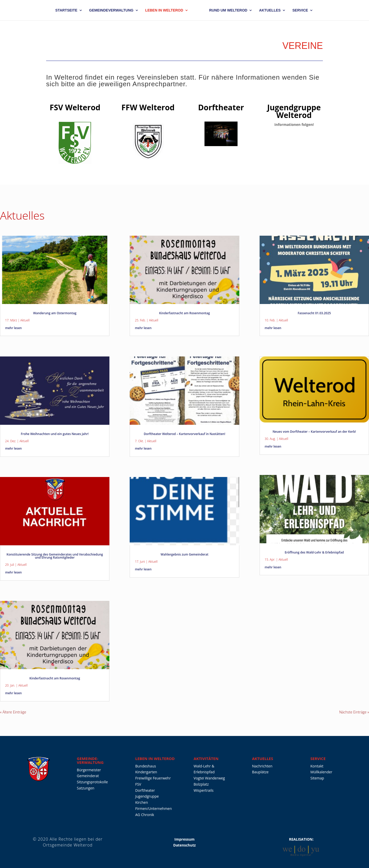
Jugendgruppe (147, 796)
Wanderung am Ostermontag (55, 313)
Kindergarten (146, 772)
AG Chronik (145, 815)
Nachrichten (262, 766)
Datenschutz (184, 845)
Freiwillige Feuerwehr (153, 778)
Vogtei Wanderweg (209, 778)
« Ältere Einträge (13, 712)
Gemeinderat (88, 776)
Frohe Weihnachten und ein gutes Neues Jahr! (55, 434)
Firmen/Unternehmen (154, 809)
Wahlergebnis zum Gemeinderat (185, 554)
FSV (138, 784)
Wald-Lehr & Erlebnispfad (204, 769)
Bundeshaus (146, 766)
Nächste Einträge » (354, 712)
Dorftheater (221, 107)
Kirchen (142, 802)
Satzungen (86, 788)
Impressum (185, 839)
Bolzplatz (201, 784)
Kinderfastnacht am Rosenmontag (55, 678)
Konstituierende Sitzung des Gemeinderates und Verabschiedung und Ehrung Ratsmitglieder (55, 556)
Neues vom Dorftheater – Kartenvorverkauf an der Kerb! (314, 432)
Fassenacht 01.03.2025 (314, 313)
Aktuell (25, 320)
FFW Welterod (148, 107)
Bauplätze (260, 772)
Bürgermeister (89, 770)
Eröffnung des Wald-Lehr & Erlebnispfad (314, 552)
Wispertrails (204, 790)
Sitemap (317, 778)
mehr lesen (13, 328)
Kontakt (317, 766)
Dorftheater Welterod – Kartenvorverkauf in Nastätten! (184, 434)
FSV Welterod (75, 107)
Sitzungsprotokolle (92, 782)
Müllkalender (321, 772)
